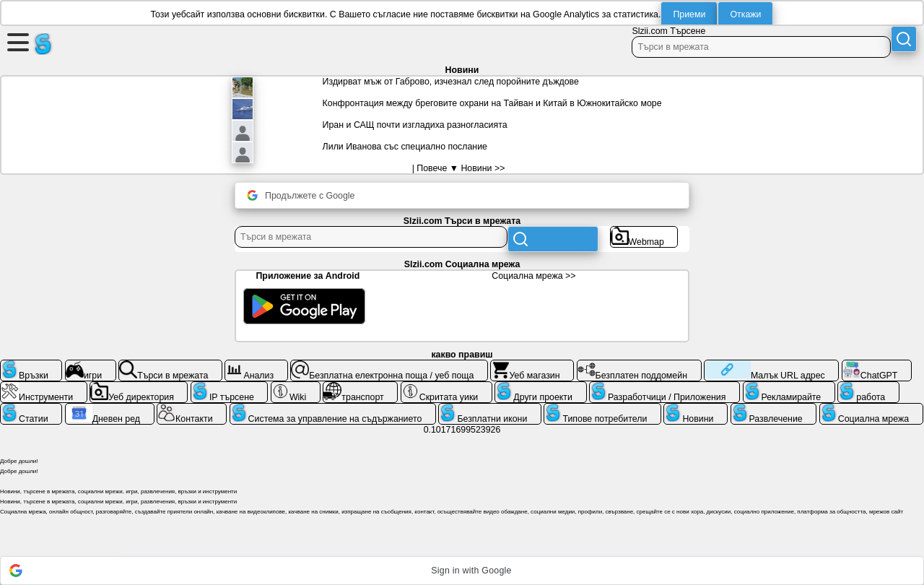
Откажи (745, 14)
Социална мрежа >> (533, 276)
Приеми (689, 14)
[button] (462, 571)
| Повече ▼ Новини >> (459, 168)
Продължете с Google (301, 195)
